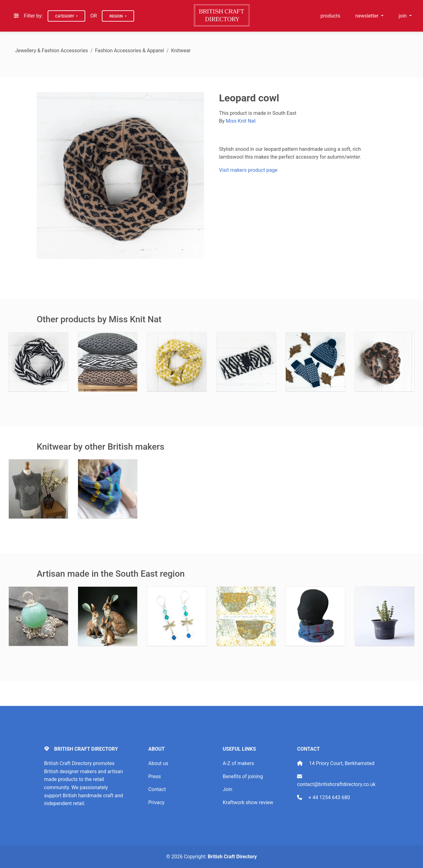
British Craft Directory (232, 857)
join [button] (403, 16)
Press (154, 776)
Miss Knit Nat (241, 121)
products (330, 16)
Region (117, 16)
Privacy (156, 802)
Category (65, 16)
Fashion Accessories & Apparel (129, 51)
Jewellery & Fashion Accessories (52, 51)
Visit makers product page (248, 170)
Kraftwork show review (248, 802)
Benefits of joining (243, 776)
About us (158, 763)
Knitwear (181, 51)
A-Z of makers (238, 763)
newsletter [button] (368, 16)
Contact (157, 789)
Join (228, 789)
